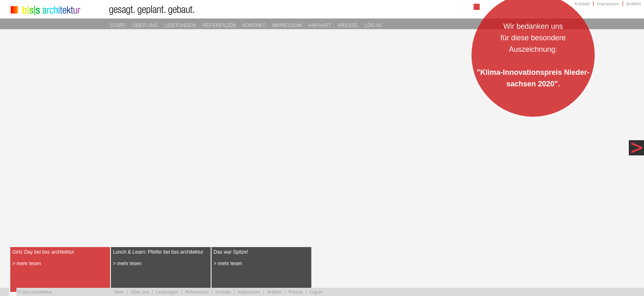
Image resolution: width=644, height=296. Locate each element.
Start (118, 25)
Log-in (373, 25)
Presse (348, 25)
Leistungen (180, 25)
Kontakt (582, 4)
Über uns (145, 25)
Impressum (608, 4)
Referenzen (219, 25)
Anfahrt (634, 4)
